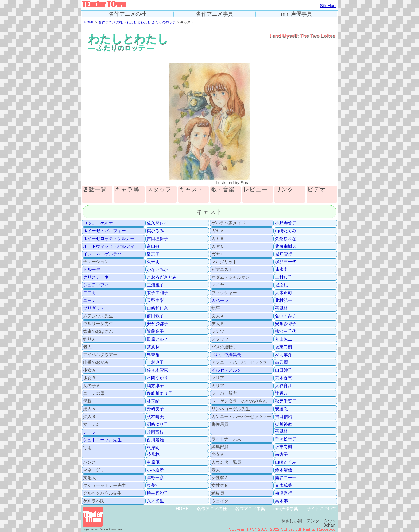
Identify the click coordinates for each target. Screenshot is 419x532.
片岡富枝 (155, 432)
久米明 (153, 262)
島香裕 (153, 355)
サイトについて (321, 509)
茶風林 (153, 347)
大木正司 (284, 293)
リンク (284, 190)
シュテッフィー (98, 285)
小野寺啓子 (286, 223)
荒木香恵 (284, 378)
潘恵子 (153, 254)
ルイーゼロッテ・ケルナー (109, 239)
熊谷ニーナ (286, 478)
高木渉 (281, 501)
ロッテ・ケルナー (100, 223)
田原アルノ (157, 339)
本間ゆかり (157, 378)
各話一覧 (95, 190)
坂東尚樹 (284, 347)
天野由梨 (155, 301)
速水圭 (281, 270)
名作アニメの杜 (127, 14)
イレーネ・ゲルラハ (102, 254)
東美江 (153, 486)
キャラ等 (127, 190)
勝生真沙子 (157, 493)
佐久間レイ (157, 223)
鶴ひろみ (155, 231)
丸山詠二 (284, 339)
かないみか (157, 270)
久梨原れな (286, 239)
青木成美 (284, 486)
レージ (90, 432)
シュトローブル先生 (102, 440)
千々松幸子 (286, 439)
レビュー (255, 190)
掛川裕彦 (284, 424)
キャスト (191, 190)
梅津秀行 (284, 493)
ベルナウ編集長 (226, 355)
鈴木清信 (284, 470)
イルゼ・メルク (226, 370)
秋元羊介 (284, 355)
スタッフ (159, 190)
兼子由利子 (157, 293)
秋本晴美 (155, 417)
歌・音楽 (223, 190)
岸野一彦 (155, 478)
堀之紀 (281, 285)
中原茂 (153, 462)
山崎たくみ (286, 231)
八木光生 (155, 501)
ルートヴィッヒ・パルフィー (111, 246)
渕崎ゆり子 (157, 424)
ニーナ (90, 301)
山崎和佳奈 (157, 308)
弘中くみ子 (286, 316)
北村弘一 (284, 301)
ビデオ (317, 190)
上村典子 (155, 362)
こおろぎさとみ (162, 277)
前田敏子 (155, 316)
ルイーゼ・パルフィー (104, 231)
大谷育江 (284, 386)
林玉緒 (153, 401)
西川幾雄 (155, 440)
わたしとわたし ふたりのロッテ (152, 22)
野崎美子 (155, 409)
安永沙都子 (157, 324)
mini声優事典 (296, 14)
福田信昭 (284, 417)
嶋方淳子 (155, 386)
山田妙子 (284, 370)
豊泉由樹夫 (286, 246)
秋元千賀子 (286, 401)
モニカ (90, 293)
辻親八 (281, 393)
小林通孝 (155, 470)
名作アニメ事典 (215, 14)
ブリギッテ (94, 308)
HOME (89, 22)
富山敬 (153, 246)
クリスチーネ (96, 277)
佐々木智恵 (157, 370)
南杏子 (281, 455)
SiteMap (328, 6)
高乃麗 (281, 362)
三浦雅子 (155, 285)
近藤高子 (155, 332)
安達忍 (281, 409)
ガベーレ (220, 301)
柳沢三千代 (286, 262)
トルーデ (92, 270)
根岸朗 (153, 448)
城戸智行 (284, 254)
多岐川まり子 (160, 393)
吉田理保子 (157, 239)
